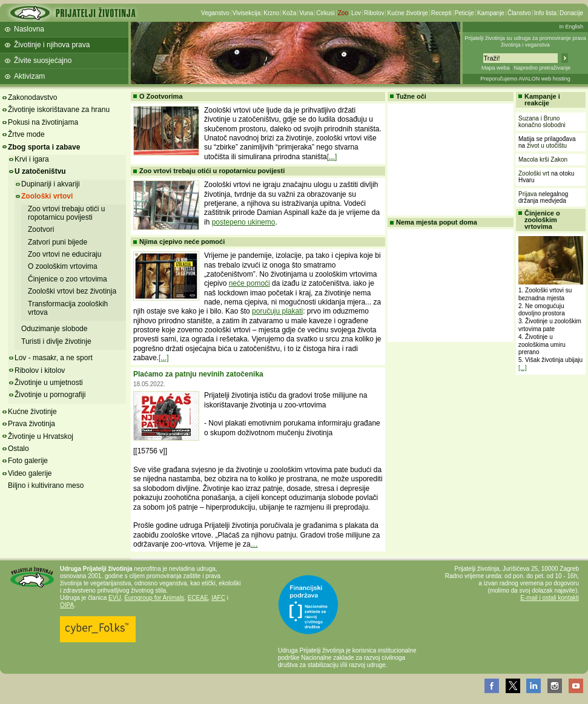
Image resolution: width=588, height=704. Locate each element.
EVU (115, 598)
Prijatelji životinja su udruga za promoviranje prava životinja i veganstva (525, 41)
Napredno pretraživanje (542, 68)
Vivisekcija (247, 13)
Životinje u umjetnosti (49, 383)
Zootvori (41, 229)
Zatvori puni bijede (58, 242)
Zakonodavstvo (32, 97)
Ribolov (374, 13)
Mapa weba (496, 68)
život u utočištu (547, 146)
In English (571, 27)
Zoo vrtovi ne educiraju (64, 254)
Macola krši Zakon (543, 160)
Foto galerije (28, 461)
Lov (356, 13)
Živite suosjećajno (43, 61)
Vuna (306, 13)
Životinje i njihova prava (52, 45)
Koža (289, 13)
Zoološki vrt (534, 173)
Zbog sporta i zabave (44, 147)
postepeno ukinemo (244, 222)
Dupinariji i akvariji (51, 184)
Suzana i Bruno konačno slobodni (542, 122)
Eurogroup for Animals (154, 598)
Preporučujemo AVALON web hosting (525, 79)
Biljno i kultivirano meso (46, 485)
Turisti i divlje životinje (56, 341)
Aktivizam (29, 76)
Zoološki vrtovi (47, 196)
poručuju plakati (277, 311)
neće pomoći (249, 283)
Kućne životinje (407, 13)
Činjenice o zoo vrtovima (68, 279)
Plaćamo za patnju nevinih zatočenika (198, 374)
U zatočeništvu (40, 171)
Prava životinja (31, 424)
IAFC (218, 598)
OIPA (67, 605)
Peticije (464, 13)
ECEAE (198, 598)
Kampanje (491, 13)
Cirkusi (325, 13)
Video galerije (30, 473)
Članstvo (519, 13)
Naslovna (29, 29)
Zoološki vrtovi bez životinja (72, 291)
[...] (332, 157)
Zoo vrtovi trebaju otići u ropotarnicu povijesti (66, 213)
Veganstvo (215, 13)
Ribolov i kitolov (40, 370)
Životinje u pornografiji (50, 395)
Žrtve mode (26, 134)
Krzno (271, 13)
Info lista (545, 13)
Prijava (528, 194)
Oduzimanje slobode (54, 329)
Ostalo (18, 449)
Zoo (343, 13)
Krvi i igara (32, 159)
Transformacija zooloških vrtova (68, 308)
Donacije (571, 13)
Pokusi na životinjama (43, 122)
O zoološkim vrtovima (63, 266)
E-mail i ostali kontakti (550, 598)
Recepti (441, 13)
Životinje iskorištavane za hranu (59, 110)
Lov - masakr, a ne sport (54, 358)
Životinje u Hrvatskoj (41, 436)
